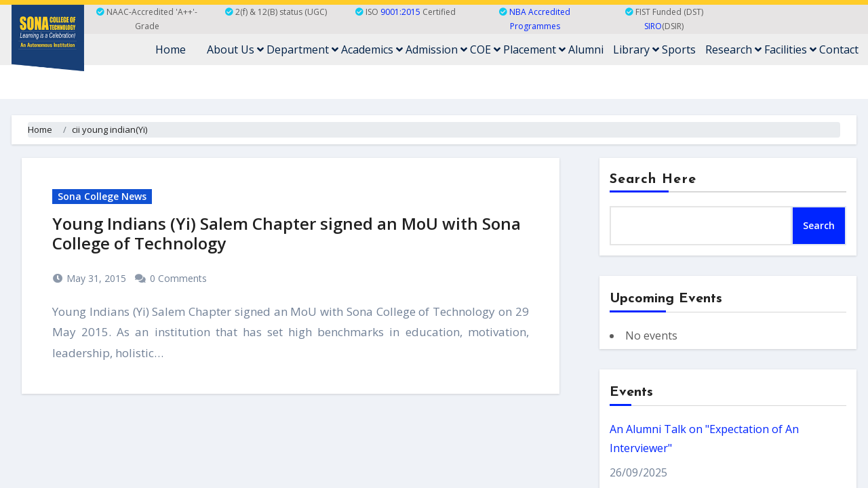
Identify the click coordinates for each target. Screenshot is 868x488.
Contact (839, 49)
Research (733, 49)
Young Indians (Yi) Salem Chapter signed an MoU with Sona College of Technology (287, 233)
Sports (679, 49)
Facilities (790, 49)
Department (302, 49)
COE (485, 49)
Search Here (653, 180)
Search (819, 225)
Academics (372, 49)
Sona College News (102, 196)
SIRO (653, 26)
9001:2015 (400, 12)
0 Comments (178, 278)
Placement (534, 49)
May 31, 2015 (95, 278)
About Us (235, 49)
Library (636, 49)
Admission (436, 49)
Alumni (586, 49)
